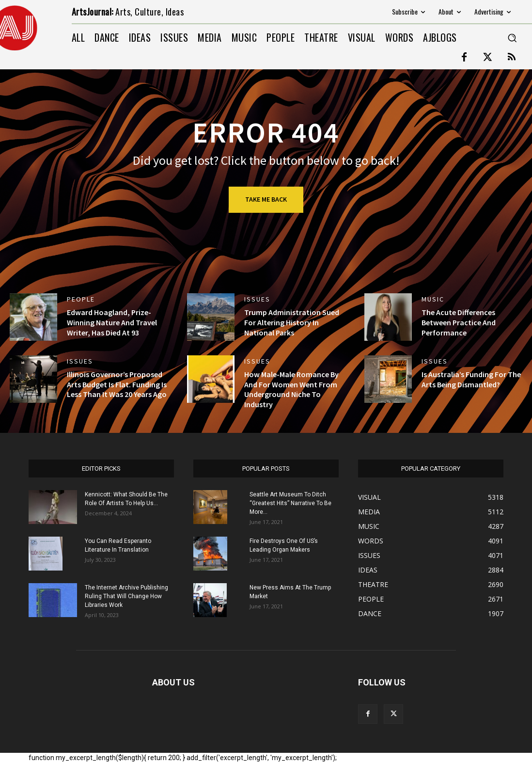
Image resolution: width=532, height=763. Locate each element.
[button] (512, 38)
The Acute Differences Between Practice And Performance (459, 322)
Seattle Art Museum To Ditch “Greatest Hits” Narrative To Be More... (290, 503)
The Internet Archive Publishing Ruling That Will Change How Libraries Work (126, 596)
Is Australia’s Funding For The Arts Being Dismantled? (471, 379)
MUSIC (433, 299)
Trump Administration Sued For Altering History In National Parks (292, 322)
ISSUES (257, 299)
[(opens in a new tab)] (33, 317)
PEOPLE (81, 299)
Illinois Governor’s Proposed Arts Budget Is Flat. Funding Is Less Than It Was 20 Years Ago (117, 384)
